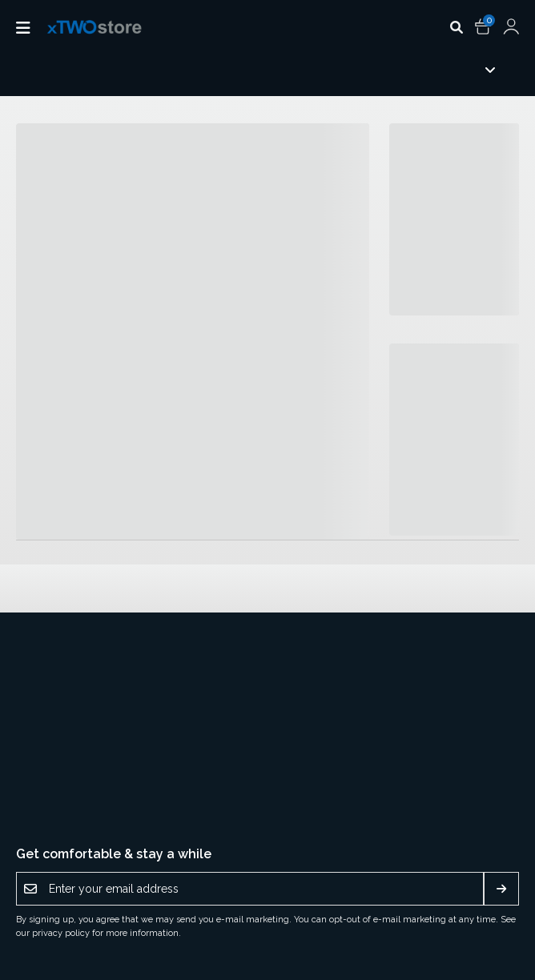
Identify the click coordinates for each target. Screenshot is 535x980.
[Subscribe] (501, 889)
